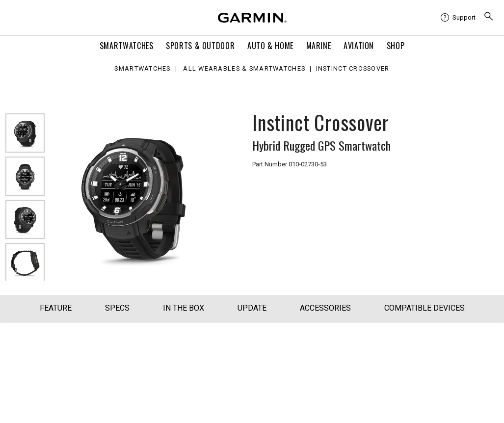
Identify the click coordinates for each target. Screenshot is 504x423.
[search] (489, 17)
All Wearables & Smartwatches (244, 69)
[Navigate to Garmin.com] (252, 18)
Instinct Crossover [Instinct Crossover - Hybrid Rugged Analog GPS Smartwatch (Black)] (353, 69)
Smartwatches (127, 46)
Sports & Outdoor (200, 46)
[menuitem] (458, 18)
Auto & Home (270, 46)
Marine (319, 46)
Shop (396, 46)
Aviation (359, 46)
